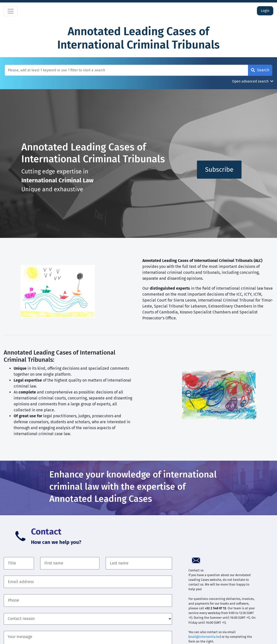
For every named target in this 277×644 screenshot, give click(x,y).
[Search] (126, 70)
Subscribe (219, 170)
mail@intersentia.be (205, 637)
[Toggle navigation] (11, 11)
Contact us (196, 570)
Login (265, 11)
